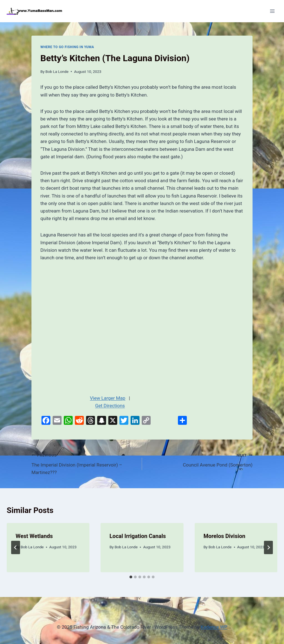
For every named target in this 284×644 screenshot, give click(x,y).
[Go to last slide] (16, 547)
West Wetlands (34, 536)
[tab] (131, 577)
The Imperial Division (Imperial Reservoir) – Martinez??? (84, 463)
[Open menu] (272, 11)
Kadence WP (214, 627)
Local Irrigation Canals (138, 536)
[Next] (268, 547)
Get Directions (110, 406)
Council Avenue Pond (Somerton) (200, 459)
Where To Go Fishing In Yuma (67, 47)
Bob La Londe (57, 71)
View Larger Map (108, 398)
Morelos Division (224, 536)
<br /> (110, 326)
